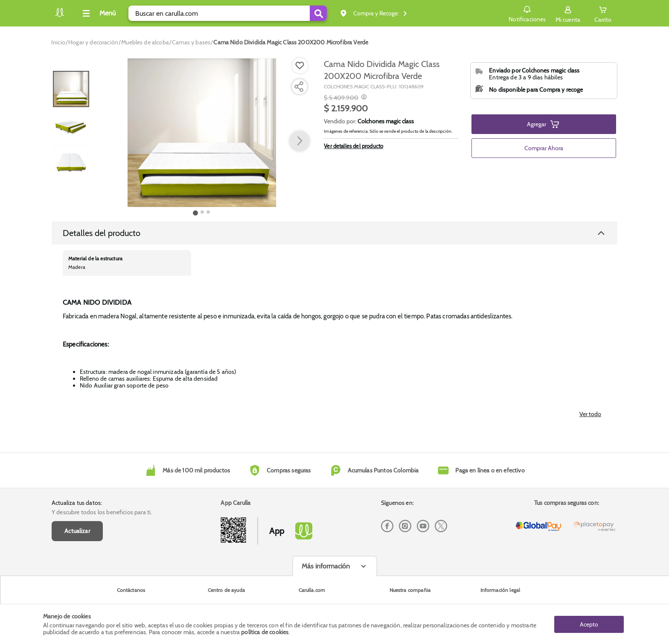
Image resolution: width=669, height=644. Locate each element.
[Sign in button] (568, 13)
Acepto (589, 624)
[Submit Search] (318, 13)
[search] (228, 13)
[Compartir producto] (299, 87)
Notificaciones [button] (527, 13)
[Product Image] (202, 133)
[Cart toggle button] (603, 13)
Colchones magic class (386, 121)
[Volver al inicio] (60, 16)
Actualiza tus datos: (77, 503)
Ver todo (590, 414)
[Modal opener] (363, 98)
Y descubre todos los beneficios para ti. (102, 512)
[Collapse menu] (98, 13)
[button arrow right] (300, 141)
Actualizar (77, 531)
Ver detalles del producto (353, 146)
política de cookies (265, 632)
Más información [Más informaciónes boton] (326, 566)
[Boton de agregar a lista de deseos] (300, 66)
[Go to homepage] (58, 42)
